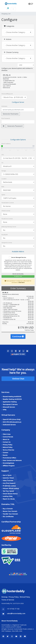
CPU (3, 155)
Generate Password (15, 126)
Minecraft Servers (9, 407)
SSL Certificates (8, 517)
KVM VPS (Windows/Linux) (12, 422)
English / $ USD (18, 354)
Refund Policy (8, 447)
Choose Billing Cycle (7, 94)
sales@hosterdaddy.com (16, 613)
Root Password (6, 118)
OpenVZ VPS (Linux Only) (12, 419)
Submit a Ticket (8, 478)
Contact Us (7, 442)
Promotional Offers (9, 458)
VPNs (5, 410)
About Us (6, 439)
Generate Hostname (11, 114)
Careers (5, 453)
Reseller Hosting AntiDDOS (12, 399)
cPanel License (6, 211)
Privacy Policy (7, 445)
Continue (18, 336)
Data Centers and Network (12, 460)
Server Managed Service (18, 258)
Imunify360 (5, 235)
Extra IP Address (6, 144)
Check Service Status (10, 494)
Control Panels (8, 437)
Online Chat (18, 379)
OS (2, 163)
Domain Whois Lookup (11, 488)
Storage (4, 171)
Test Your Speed (8, 491)
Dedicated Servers (9, 425)
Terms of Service (8, 450)
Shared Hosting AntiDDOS (12, 397)
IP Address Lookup (9, 486)
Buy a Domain (8, 509)
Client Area (7, 434)
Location (4, 179)
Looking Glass (8, 496)
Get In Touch (7, 475)
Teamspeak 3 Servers (10, 404)
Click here (21, 282)
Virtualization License (8, 203)
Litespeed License (7, 243)
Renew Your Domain (10, 511)
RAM (3, 187)
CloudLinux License (7, 219)
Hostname (4, 106)
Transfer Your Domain (10, 514)
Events (5, 455)
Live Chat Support (9, 483)
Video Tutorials (8, 481)
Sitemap (5, 597)
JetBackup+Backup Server (9, 227)
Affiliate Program (9, 466)
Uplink (3, 195)
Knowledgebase (8, 463)
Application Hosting (10, 402)
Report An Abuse (9, 499)
